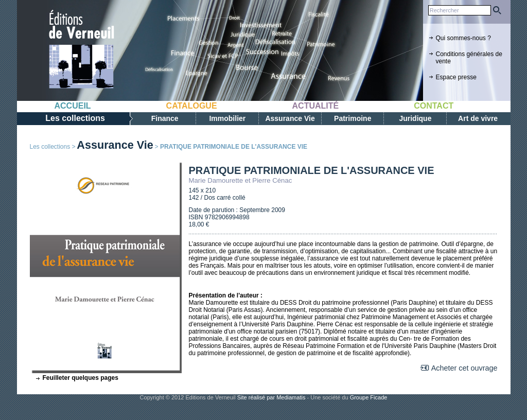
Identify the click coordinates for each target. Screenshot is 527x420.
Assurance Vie (290, 118)
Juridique (415, 118)
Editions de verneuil (81, 50)
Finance (165, 118)
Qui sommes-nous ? (463, 38)
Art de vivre (478, 118)
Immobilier (227, 118)
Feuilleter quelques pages (81, 378)
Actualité (316, 106)
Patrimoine (353, 118)
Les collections (50, 147)
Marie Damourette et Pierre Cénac (241, 180)
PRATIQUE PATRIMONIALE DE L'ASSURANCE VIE (312, 170)
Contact (434, 106)
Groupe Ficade (369, 397)
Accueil (73, 106)
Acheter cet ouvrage (464, 368)
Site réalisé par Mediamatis (271, 397)
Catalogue (192, 106)
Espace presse (456, 77)
